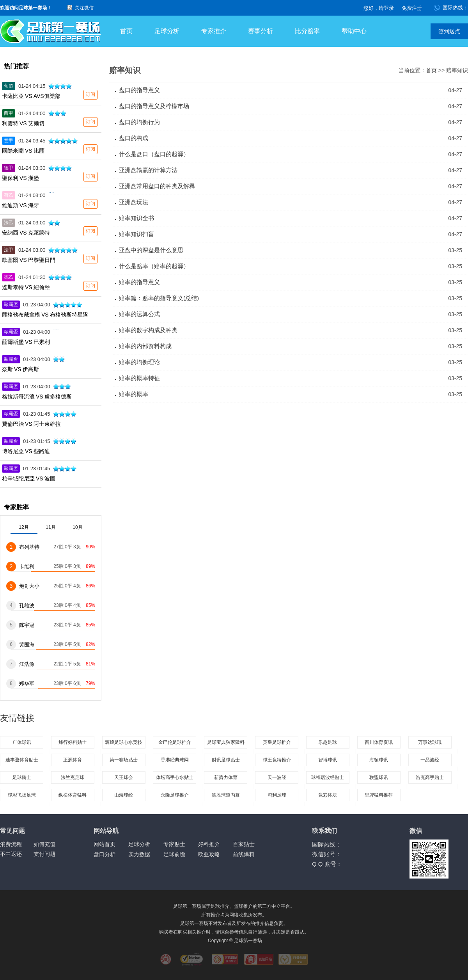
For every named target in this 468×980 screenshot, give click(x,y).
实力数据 (139, 854)
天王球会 (124, 777)
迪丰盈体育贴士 (22, 760)
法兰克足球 (73, 777)
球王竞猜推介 (277, 760)
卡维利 (27, 566)
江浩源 (27, 664)
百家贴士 (244, 844)
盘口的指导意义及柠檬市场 (154, 106)
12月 (24, 527)
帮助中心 (354, 31)
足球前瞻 (174, 854)
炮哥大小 (29, 586)
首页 (126, 31)
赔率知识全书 (136, 218)
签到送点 (449, 31)
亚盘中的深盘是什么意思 (151, 250)
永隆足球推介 (175, 795)
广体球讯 (22, 742)
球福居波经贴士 (328, 777)
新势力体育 (226, 777)
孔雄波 (27, 606)
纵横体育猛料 (73, 795)
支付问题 (44, 854)
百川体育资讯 (379, 742)
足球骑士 (22, 777)
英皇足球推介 (277, 742)
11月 (51, 527)
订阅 (90, 94)
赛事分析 (261, 31)
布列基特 (29, 547)
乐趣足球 (328, 742)
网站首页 (105, 844)
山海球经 (124, 795)
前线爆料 (244, 854)
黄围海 (27, 645)
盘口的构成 (134, 138)
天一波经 (277, 777)
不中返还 (11, 854)
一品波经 (430, 760)
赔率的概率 (134, 394)
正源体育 (73, 760)
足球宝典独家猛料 (226, 742)
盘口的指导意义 (139, 90)
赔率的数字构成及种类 (148, 330)
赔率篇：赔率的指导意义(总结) (159, 298)
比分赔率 (307, 31)
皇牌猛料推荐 (379, 795)
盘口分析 (105, 854)
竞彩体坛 (328, 795)
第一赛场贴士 (124, 760)
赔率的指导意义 (139, 282)
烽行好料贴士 (73, 742)
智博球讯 (328, 760)
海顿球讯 (379, 760)
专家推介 (214, 31)
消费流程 (11, 844)
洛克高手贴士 (430, 777)
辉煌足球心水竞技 (124, 742)
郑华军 (27, 684)
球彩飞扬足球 (22, 795)
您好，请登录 (379, 8)
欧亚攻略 (209, 854)
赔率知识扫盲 (136, 234)
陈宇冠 (27, 625)
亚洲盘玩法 (134, 202)
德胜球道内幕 (226, 795)
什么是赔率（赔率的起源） (154, 266)
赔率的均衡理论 (139, 362)
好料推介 (209, 844)
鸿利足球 (277, 795)
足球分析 (167, 31)
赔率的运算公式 (139, 314)
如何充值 (44, 844)
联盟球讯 (379, 777)
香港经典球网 (175, 760)
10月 (77, 527)
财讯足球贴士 (226, 760)
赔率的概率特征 (139, 378)
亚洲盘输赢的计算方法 (148, 170)
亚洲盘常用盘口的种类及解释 (157, 186)
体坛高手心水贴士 (175, 777)
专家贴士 (174, 844)
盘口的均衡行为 (139, 122)
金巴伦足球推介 (175, 742)
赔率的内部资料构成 (145, 346)
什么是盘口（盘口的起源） (154, 154)
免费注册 (412, 8)
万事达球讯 (430, 742)
